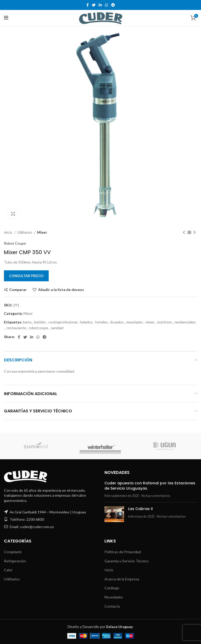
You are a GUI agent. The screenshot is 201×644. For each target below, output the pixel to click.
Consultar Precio (26, 276)
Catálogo (112, 588)
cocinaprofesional (63, 322)
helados (86, 322)
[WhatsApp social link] (107, 5)
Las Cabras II (140, 509)
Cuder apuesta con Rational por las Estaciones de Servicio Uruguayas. (150, 486)
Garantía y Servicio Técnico (127, 561)
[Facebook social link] (88, 5)
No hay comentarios (156, 496)
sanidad (57, 328)
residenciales (185, 322)
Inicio (9, 232)
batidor (40, 322)
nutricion (164, 322)
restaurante (16, 328)
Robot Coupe (15, 243)
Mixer (42, 232)
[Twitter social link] (94, 5)
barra (27, 322)
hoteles (102, 322)
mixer (150, 322)
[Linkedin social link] (100, 5)
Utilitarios (25, 232)
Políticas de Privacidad (123, 552)
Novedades (114, 597)
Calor (8, 570)
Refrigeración (15, 561)
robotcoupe (38, 328)
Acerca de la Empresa (122, 579)
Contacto (112, 606)
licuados (117, 322)
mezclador (135, 322)
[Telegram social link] (113, 5)
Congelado (13, 552)
